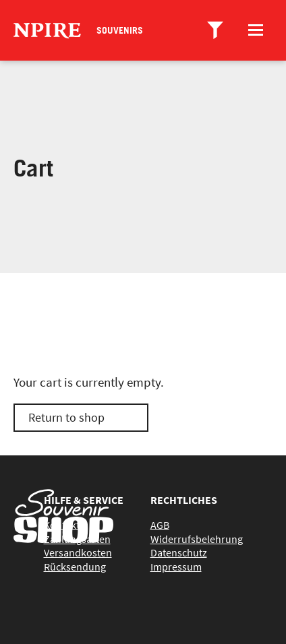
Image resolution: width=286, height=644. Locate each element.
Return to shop (66, 417)
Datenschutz (179, 552)
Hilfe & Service (84, 500)
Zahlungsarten (77, 539)
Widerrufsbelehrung (197, 539)
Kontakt (62, 525)
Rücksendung (75, 567)
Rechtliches (184, 500)
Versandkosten (78, 552)
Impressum (176, 567)
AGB (160, 525)
